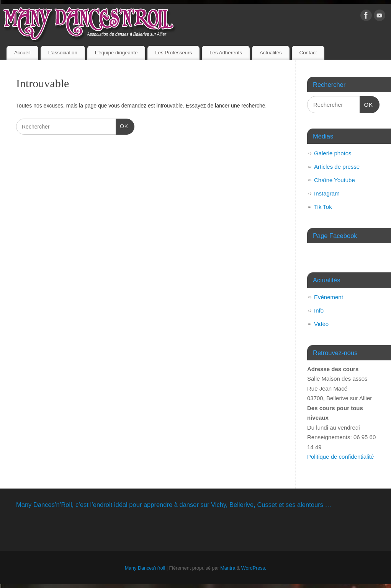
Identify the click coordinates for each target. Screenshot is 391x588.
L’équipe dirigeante (116, 53)
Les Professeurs (173, 53)
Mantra (228, 568)
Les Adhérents (226, 53)
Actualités (271, 53)
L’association (63, 53)
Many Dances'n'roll (145, 568)
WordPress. (254, 568)
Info (319, 310)
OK (122, 125)
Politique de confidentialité (340, 457)
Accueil (22, 53)
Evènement (329, 297)
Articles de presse (337, 167)
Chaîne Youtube (335, 180)
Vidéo (321, 324)
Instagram (327, 193)
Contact (308, 53)
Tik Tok (323, 207)
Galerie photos (333, 153)
